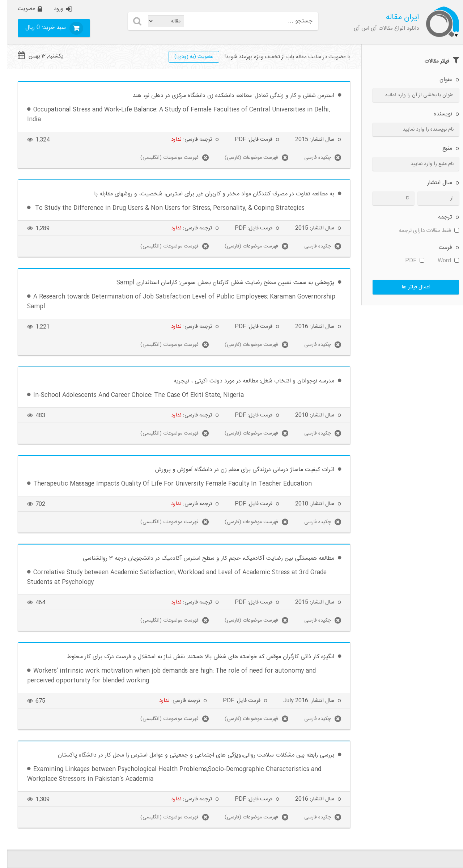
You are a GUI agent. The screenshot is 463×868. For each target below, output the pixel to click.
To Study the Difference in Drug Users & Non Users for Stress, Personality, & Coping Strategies (162, 208)
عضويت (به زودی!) (187, 57)
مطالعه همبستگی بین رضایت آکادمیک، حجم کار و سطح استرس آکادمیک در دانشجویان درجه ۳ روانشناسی (202, 558)
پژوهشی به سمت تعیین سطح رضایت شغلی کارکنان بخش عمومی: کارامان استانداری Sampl (218, 283)
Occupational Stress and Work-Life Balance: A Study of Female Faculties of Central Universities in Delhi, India (172, 115)
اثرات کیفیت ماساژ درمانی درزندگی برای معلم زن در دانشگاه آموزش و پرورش (238, 470)
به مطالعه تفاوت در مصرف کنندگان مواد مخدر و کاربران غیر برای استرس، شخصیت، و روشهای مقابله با (207, 194)
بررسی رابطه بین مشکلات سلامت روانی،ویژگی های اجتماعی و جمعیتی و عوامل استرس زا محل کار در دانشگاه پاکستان (189, 755)
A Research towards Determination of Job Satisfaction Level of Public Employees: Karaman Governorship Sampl (174, 302)
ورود (52, 9)
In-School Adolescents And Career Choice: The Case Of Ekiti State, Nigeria (132, 395)
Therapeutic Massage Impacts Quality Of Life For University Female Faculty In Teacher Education (166, 484)
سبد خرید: (40, 28)
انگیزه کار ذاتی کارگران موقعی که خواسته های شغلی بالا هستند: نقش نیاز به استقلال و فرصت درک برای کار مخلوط (194, 657)
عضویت (20, 9)
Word (441, 261)
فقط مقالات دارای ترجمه (422, 231)
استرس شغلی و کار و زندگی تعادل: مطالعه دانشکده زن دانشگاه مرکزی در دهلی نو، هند (227, 96)
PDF (408, 261)
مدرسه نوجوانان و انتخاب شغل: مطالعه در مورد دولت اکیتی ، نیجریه (247, 381)
